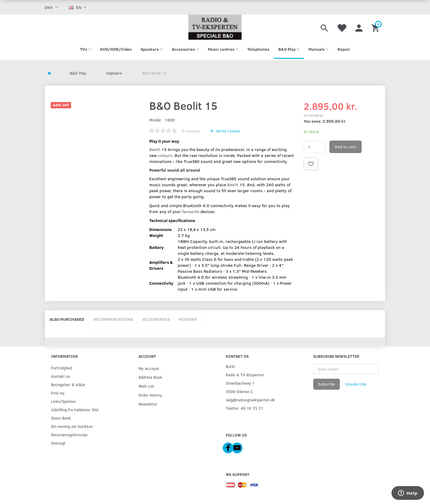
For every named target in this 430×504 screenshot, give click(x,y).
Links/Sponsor (63, 401)
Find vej (58, 393)
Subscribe (327, 384)
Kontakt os (60, 376)
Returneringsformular (69, 435)
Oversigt (58, 443)
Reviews (188, 319)
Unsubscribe (356, 384)
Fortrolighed (62, 368)
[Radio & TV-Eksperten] (215, 27)
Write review (227, 131)
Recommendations (113, 319)
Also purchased (67, 319)
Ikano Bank (61, 418)
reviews (191, 131)
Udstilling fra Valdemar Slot (75, 410)
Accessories (156, 319)
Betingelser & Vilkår (68, 384)
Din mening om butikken (72, 426)
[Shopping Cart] (376, 27)
